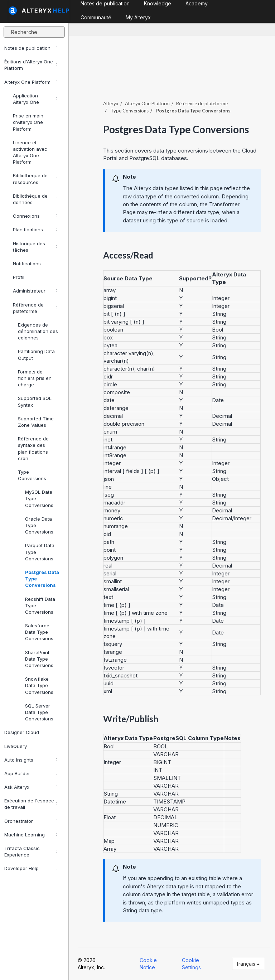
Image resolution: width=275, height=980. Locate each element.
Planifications (35, 230)
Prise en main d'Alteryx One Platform (35, 122)
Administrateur (35, 291)
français (248, 964)
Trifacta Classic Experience (31, 851)
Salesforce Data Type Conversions (39, 632)
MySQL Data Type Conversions (39, 498)
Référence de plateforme (35, 308)
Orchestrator (31, 821)
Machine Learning (31, 835)
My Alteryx (138, 17)
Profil (35, 277)
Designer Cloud (31, 732)
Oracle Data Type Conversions (39, 525)
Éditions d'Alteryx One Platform (31, 65)
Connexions (35, 216)
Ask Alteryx (31, 787)
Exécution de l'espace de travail (31, 804)
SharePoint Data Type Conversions (39, 659)
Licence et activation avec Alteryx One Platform (35, 152)
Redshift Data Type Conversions (40, 605)
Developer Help (31, 868)
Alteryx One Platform (31, 82)
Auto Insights (31, 760)
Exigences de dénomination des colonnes (38, 331)
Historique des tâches (35, 247)
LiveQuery (31, 746)
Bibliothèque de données (35, 199)
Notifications (27, 264)
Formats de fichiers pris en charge (35, 378)
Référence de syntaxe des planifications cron (33, 448)
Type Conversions (38, 475)
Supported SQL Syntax (35, 401)
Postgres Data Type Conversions (42, 579)
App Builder (31, 773)
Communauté (96, 17)
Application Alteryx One (35, 99)
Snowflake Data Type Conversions (39, 685)
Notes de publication (31, 48)
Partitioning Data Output (36, 354)
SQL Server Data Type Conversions (39, 712)
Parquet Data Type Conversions (40, 552)
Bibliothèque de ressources (35, 179)
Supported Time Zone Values (36, 422)
